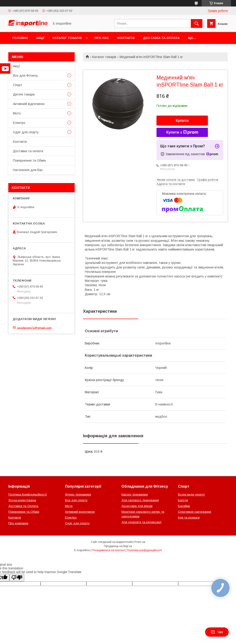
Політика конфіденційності (145, 550)
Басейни (184, 506)
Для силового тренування (140, 500)
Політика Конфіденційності (28, 494)
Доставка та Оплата (23, 506)
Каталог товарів (67, 38)
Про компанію (18, 523)
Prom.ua (140, 542)
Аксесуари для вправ (137, 506)
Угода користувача (22, 500)
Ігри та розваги (189, 517)
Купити (182, 121)
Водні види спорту (191, 494)
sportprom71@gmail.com (34, 328)
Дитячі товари (24, 94)
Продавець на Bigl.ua (118, 546)
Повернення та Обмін (29, 160)
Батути (183, 500)
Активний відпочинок (29, 104)
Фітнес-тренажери (78, 494)
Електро (19, 123)
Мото (17, 113)
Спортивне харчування (195, 512)
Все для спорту (76, 500)
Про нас (102, 38)
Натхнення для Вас (28, 170)
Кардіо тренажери (135, 494)
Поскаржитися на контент (108, 550)
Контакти (126, 38)
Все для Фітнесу (25, 76)
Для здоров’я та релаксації (142, 522)
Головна (20, 38)
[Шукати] (197, 23)
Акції (40, 38)
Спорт (18, 85)
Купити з (182, 132)
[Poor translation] (17, 578)
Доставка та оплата (161, 38)
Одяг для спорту (26, 132)
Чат (217, 632)
